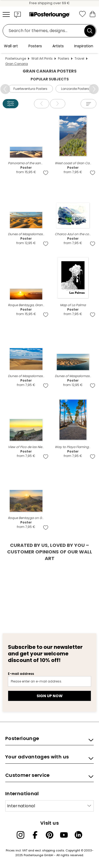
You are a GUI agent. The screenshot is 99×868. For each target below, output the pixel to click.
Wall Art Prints (42, 58)
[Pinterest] (49, 835)
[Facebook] (35, 835)
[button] (18, 14)
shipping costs (53, 850)
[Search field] (45, 31)
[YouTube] (64, 835)
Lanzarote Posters (75, 89)
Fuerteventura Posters (30, 89)
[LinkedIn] (78, 835)
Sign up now (50, 696)
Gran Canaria (17, 64)
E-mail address (21, 674)
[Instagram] (21, 835)
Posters (64, 58)
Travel (79, 58)
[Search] (90, 31)
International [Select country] (21, 806)
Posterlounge (16, 58)
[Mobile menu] (6, 14)
